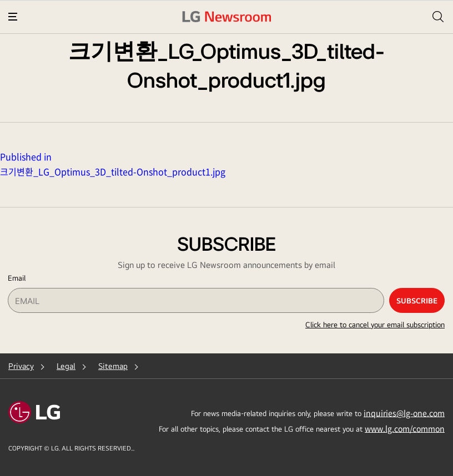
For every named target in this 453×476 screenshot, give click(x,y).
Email (17, 278)
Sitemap (113, 366)
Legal (66, 366)
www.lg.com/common (405, 428)
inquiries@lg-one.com (404, 413)
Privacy (21, 366)
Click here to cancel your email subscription (375, 325)
